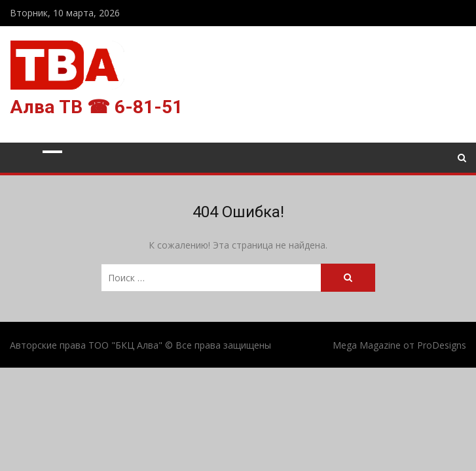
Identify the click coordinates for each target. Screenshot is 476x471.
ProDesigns (442, 345)
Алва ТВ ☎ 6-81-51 (96, 107)
